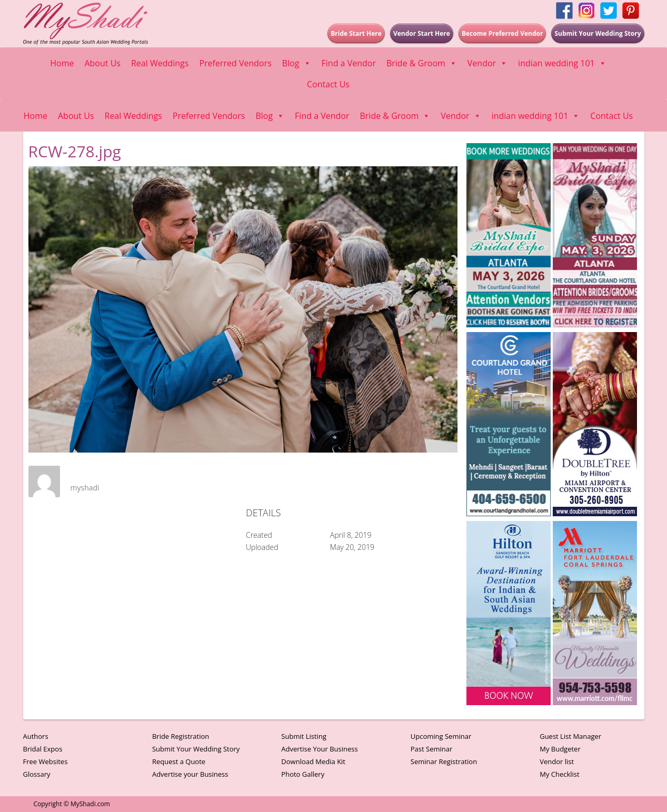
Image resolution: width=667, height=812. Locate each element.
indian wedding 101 (562, 63)
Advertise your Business (190, 774)
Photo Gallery (303, 774)
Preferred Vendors (235, 63)
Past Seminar (432, 749)
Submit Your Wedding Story (196, 749)
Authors (36, 736)
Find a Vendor (349, 63)
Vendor (487, 63)
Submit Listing (304, 736)
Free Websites (46, 761)
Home (62, 63)
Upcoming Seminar (441, 736)
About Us (102, 63)
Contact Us (328, 84)
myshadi (85, 488)
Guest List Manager (570, 736)
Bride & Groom (422, 63)
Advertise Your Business (319, 749)
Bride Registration (181, 736)
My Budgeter (560, 749)
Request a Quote (179, 761)
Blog (297, 63)
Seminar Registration (444, 761)
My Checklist (560, 774)
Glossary (37, 774)
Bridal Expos (43, 749)
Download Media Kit (313, 761)
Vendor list (557, 761)
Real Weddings (160, 63)
